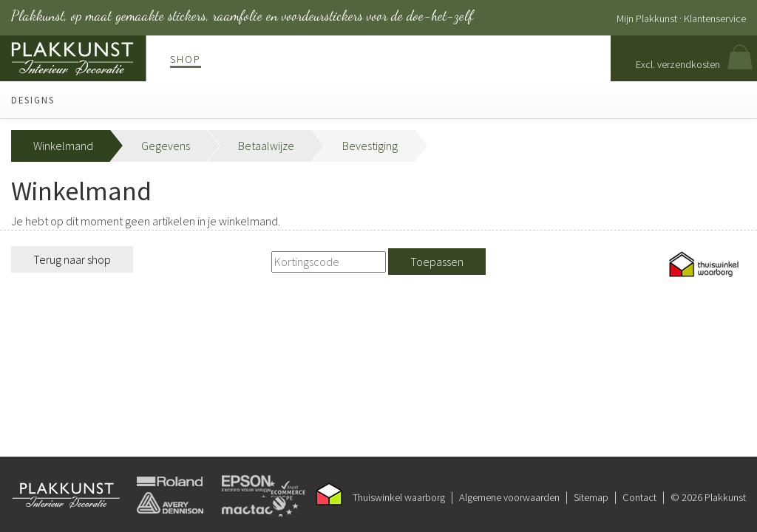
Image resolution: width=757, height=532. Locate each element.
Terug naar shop (72, 259)
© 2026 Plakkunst (708, 497)
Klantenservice (715, 18)
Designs (33, 100)
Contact (639, 497)
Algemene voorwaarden (509, 497)
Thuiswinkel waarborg (399, 497)
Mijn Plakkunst (647, 18)
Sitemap (591, 497)
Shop (186, 59)
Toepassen (437, 262)
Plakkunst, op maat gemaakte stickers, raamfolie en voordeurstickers (242, 16)
